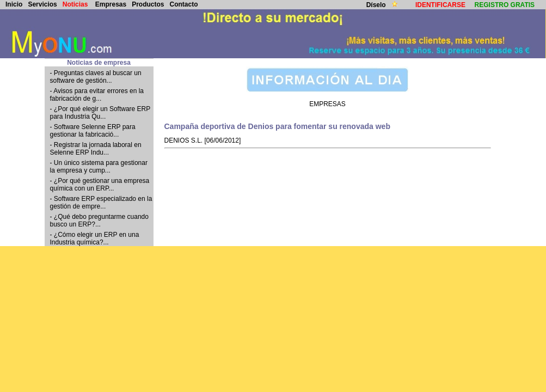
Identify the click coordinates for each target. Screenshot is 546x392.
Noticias (75, 4)
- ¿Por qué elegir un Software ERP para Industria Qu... (100, 113)
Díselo (377, 5)
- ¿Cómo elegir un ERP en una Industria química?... (95, 238)
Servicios (42, 4)
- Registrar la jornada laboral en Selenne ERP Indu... (96, 149)
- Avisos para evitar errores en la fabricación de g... (97, 95)
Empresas (111, 4)
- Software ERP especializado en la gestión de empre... (101, 203)
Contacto (184, 4)
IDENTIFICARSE (440, 5)
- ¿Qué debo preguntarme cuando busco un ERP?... (99, 220)
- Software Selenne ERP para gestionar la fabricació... (93, 131)
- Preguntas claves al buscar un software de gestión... (96, 77)
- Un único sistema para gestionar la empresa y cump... (99, 167)
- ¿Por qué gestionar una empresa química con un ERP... (100, 185)
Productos (148, 4)
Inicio (14, 4)
